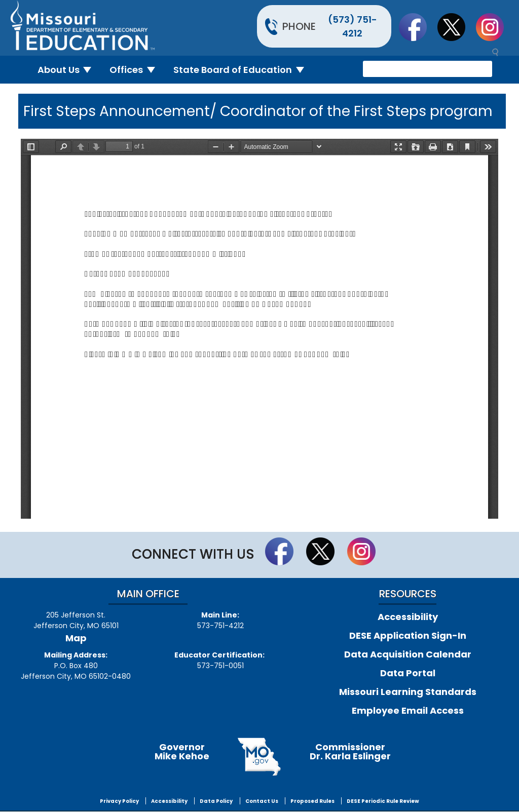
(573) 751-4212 (353, 26)
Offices (136, 70)
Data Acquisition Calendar (408, 654)
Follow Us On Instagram (495, 27)
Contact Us (262, 801)
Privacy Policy (119, 801)
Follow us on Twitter (456, 27)
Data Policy (216, 801)
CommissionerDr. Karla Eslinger (350, 751)
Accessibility (408, 617)
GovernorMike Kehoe (182, 751)
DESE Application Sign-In (408, 635)
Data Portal (408, 673)
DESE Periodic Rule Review (383, 801)
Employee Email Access (408, 710)
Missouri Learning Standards (408, 692)
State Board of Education (243, 70)
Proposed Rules (312, 801)
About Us (69, 70)
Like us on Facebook (418, 27)
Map (76, 638)
